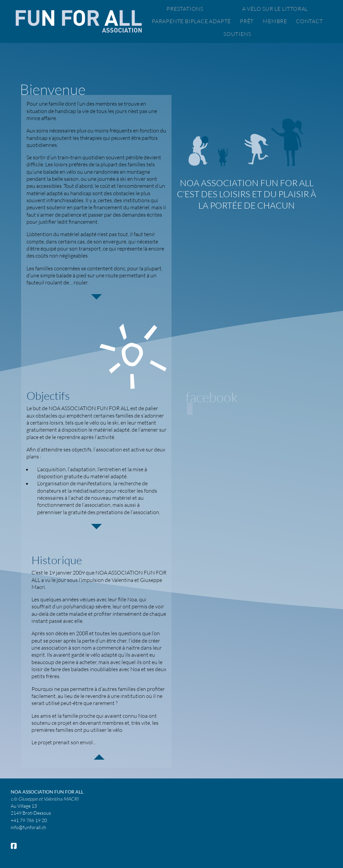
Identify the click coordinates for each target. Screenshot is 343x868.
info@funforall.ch (28, 827)
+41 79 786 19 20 (29, 820)
